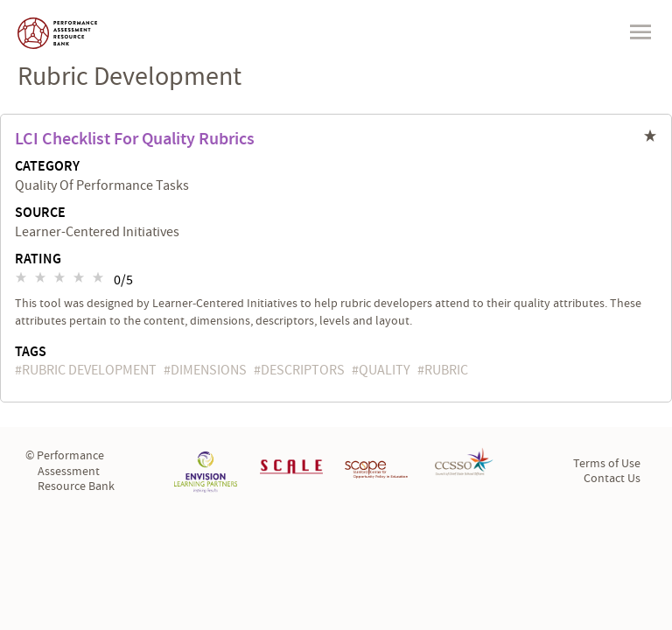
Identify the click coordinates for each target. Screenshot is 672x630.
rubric (446, 370)
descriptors (303, 370)
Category (47, 167)
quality (385, 370)
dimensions (209, 370)
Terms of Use (607, 464)
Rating (38, 260)
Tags (31, 352)
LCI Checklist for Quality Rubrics (135, 139)
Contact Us (612, 479)
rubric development (89, 370)
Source (40, 213)
